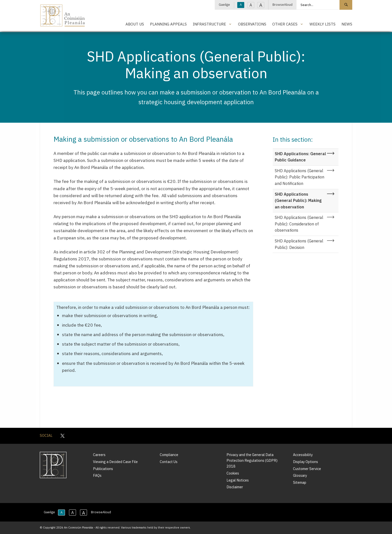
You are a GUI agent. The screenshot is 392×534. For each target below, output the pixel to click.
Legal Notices (238, 480)
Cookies (233, 473)
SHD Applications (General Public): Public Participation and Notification (299, 177)
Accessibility (303, 455)
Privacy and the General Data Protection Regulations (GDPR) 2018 (252, 460)
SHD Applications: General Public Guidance (300, 157)
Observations (252, 24)
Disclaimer (235, 487)
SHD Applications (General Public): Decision (299, 244)
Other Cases (285, 24)
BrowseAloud (282, 5)
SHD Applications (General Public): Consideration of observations (299, 224)
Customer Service (307, 469)
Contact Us (169, 462)
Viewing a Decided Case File (115, 462)
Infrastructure (209, 24)
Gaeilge (224, 5)
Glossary (300, 475)
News (347, 24)
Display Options (305, 462)
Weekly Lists (322, 24)
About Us (135, 24)
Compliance (169, 455)
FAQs (97, 475)
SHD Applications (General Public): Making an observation (298, 201)
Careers (99, 455)
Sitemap (300, 482)
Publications (103, 469)
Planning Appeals (168, 24)
